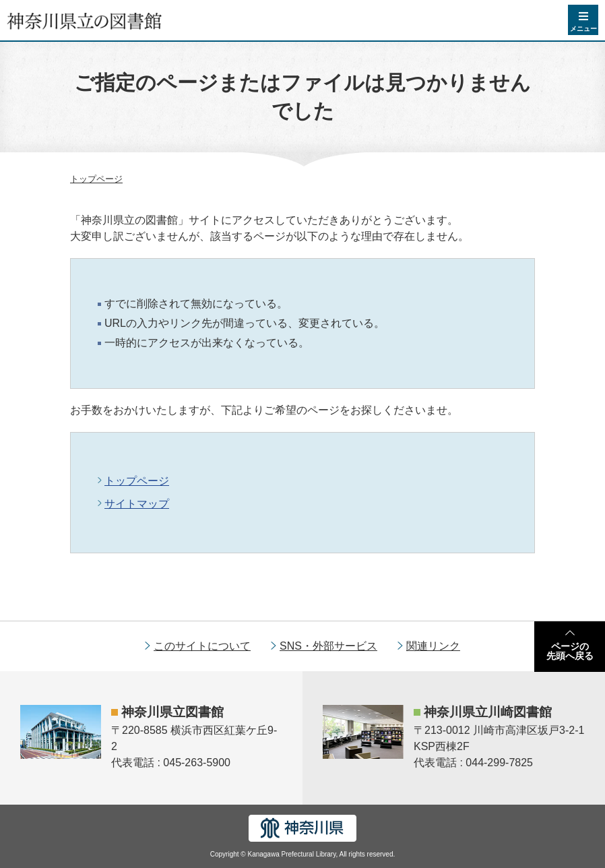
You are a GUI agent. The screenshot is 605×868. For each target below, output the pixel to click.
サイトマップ (137, 504)
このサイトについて (202, 646)
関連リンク (433, 646)
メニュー (583, 29)
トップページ (96, 179)
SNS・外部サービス (328, 646)
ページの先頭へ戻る (570, 651)
